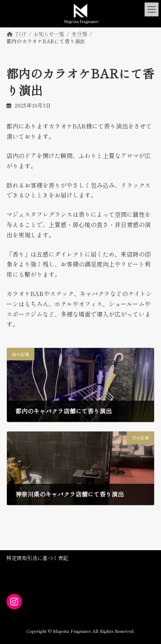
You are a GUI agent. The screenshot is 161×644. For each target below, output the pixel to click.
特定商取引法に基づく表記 (37, 558)
